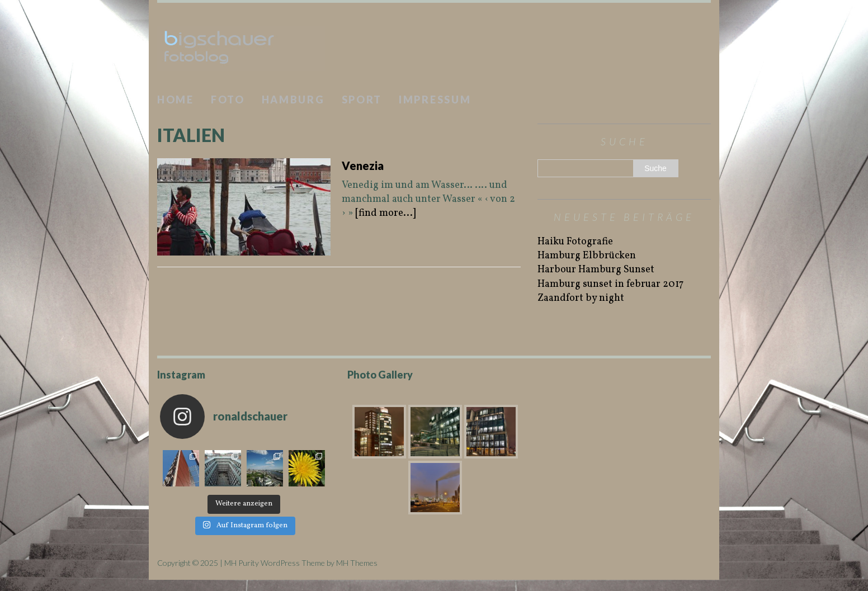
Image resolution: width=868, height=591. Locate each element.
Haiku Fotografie (575, 242)
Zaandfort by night (581, 298)
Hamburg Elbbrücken (587, 256)
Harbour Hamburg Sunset (596, 270)
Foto (228, 100)
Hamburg (293, 100)
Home (176, 100)
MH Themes (357, 563)
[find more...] (385, 213)
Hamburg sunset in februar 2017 (610, 284)
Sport (362, 100)
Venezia (363, 166)
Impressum (435, 100)
